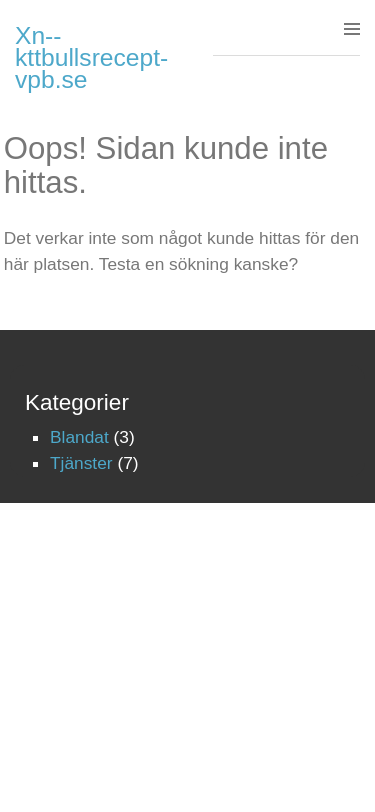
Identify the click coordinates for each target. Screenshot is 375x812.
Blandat (79, 437)
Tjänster (81, 463)
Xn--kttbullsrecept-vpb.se (91, 57)
